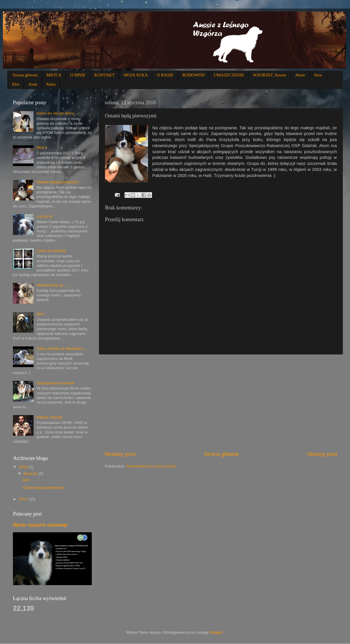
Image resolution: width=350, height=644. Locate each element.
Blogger (216, 632)
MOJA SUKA (136, 75)
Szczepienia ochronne (56, 383)
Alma (51, 84)
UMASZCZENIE (229, 75)
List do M (44, 216)
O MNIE (78, 75)
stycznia (31, 474)
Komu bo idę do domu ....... (60, 113)
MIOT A (54, 75)
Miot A (42, 147)
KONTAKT (105, 75)
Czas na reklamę (51, 251)
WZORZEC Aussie (270, 75)
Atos (318, 75)
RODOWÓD (193, 75)
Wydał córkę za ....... (54, 285)
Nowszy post (120, 454)
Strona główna (25, 75)
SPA (40, 314)
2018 (24, 467)
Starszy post (322, 454)
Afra (15, 84)
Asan (33, 84)
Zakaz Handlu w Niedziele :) (61, 349)
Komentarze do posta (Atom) (151, 466)
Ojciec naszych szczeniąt (40, 525)
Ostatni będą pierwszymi (58, 182)
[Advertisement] (221, 402)
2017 (24, 499)
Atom (300, 75)
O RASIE (165, 75)
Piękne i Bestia (49, 417)
